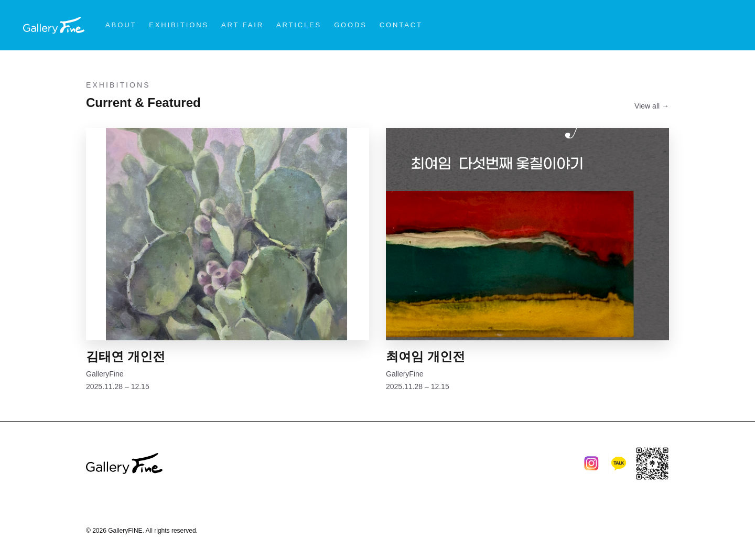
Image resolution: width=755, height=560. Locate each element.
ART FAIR (242, 25)
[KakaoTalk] (619, 464)
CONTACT (401, 25)
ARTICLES (299, 25)
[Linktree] (652, 464)
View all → (652, 106)
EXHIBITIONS (179, 25)
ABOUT (121, 25)
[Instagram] (591, 464)
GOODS (350, 25)
